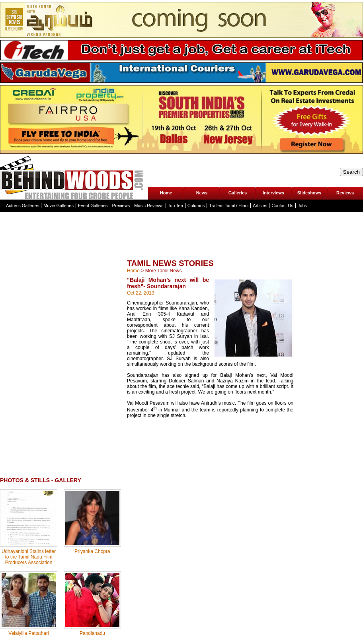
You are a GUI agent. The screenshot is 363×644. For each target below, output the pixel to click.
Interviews (273, 193)
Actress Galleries (22, 206)
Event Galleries (93, 206)
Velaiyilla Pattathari (28, 633)
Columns (196, 206)
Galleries (238, 193)
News (202, 193)
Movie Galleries (59, 206)
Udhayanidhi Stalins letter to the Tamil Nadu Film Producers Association (29, 557)
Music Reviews (149, 206)
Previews (121, 206)
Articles (260, 206)
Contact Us (282, 206)
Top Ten (176, 206)
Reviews (345, 193)
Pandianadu (92, 633)
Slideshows (309, 193)
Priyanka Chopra (92, 551)
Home (166, 193)
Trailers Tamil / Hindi (229, 206)
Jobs (302, 206)
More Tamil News (164, 271)
